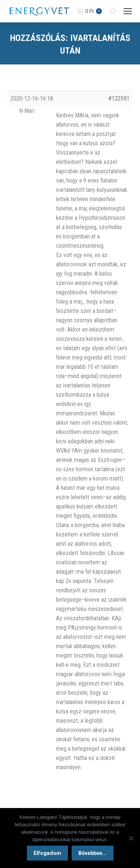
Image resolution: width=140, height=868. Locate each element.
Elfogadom (47, 853)
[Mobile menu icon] (128, 11)
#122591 (119, 99)
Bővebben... (93, 853)
